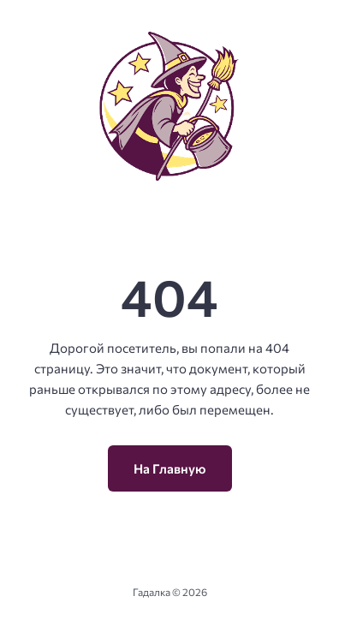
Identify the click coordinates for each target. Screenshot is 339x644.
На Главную (170, 468)
